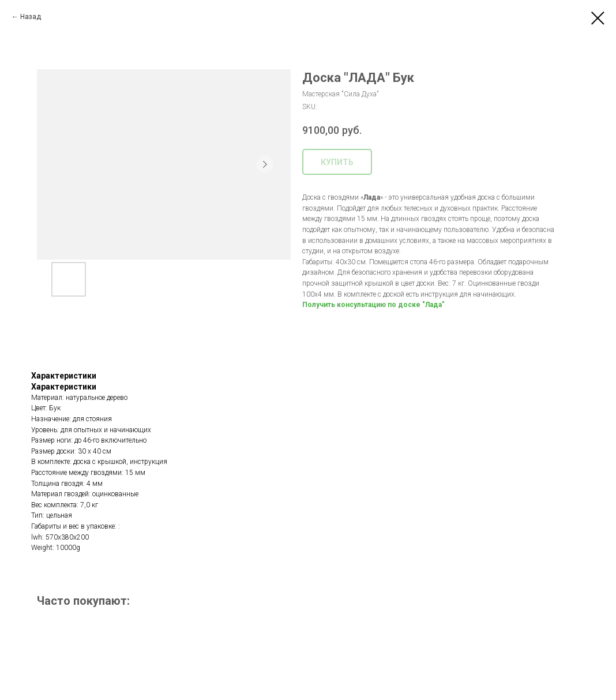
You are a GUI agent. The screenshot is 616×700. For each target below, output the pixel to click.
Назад (31, 17)
